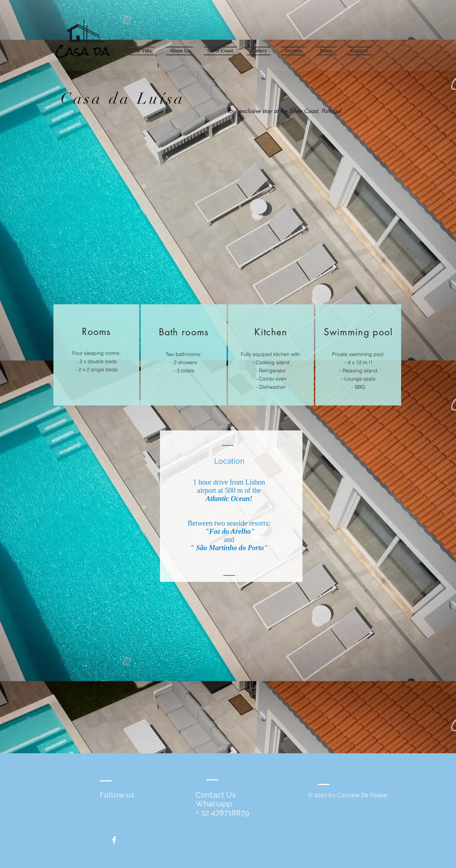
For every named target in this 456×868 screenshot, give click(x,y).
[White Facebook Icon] (114, 840)
